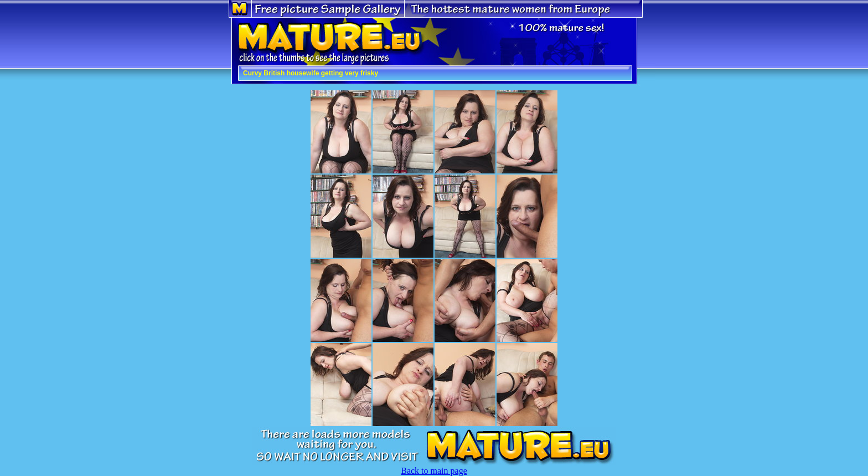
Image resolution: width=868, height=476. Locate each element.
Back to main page (434, 471)
